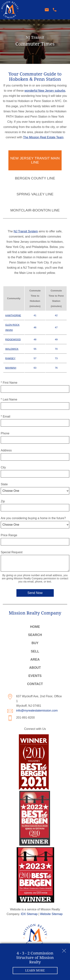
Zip (3, 501)
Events (35, 676)
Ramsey (10, 358)
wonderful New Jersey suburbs (45, 91)
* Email (6, 416)
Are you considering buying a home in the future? (33, 518)
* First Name (9, 383)
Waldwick (12, 349)
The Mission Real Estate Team (43, 137)
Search (35, 635)
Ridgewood (13, 339)
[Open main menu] (64, 10)
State (4, 484)
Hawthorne (13, 315)
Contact (35, 684)
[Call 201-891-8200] (56, 10)
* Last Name (9, 399)
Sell (35, 651)
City (3, 467)
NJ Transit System (26, 231)
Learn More (35, 970)
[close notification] (64, 949)
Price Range (9, 535)
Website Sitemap (51, 914)
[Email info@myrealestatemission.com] (48, 10)
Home (35, 627)
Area (35, 660)
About (35, 668)
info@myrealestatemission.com (37, 711)
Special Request (12, 552)
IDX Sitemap (29, 914)
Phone (5, 433)
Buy (35, 643)
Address (6, 450)
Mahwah (11, 368)
